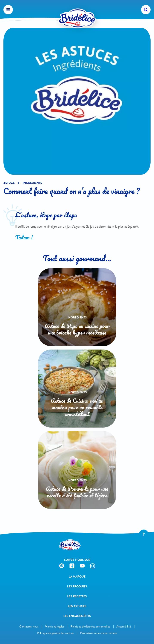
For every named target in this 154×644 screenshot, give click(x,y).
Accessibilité (124, 627)
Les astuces (77, 606)
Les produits (77, 586)
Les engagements (77, 616)
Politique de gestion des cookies (55, 633)
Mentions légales (55, 627)
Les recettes (77, 596)
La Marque (77, 577)
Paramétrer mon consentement (99, 633)
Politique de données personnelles (90, 627)
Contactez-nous (29, 627)
